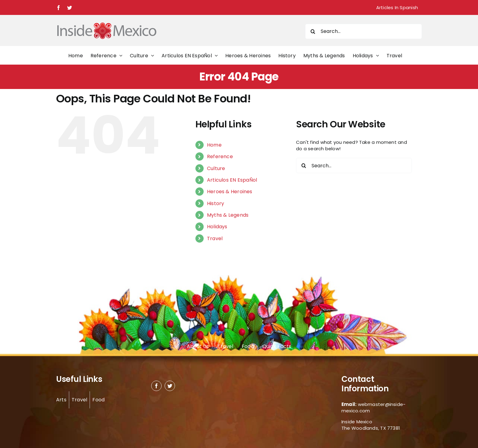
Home (214, 145)
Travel (215, 238)
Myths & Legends (228, 215)
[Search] (313, 31)
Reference (220, 156)
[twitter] (170, 386)
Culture (216, 168)
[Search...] (364, 31)
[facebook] (156, 386)
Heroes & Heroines (230, 192)
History (216, 203)
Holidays (217, 227)
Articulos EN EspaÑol (232, 180)
